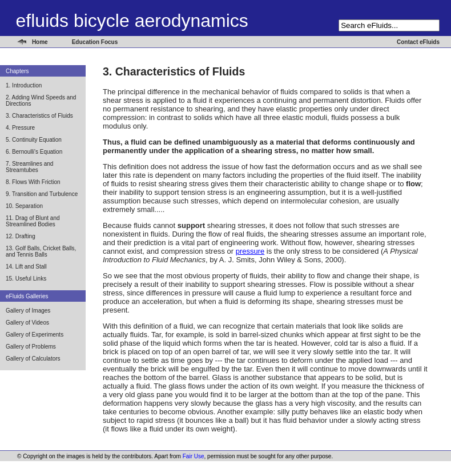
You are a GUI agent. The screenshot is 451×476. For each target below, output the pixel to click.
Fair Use (194, 456)
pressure (250, 251)
